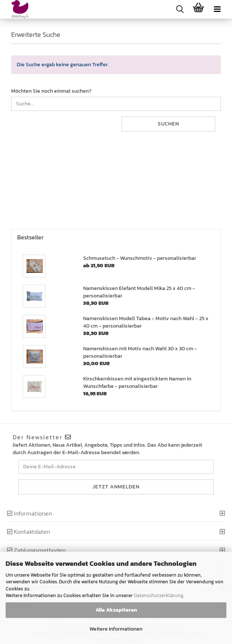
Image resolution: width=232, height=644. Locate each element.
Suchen (168, 124)
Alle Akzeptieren (116, 610)
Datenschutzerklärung (159, 595)
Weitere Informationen (116, 629)
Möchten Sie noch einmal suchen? (51, 91)
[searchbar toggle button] (180, 9)
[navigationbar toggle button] (217, 9)
